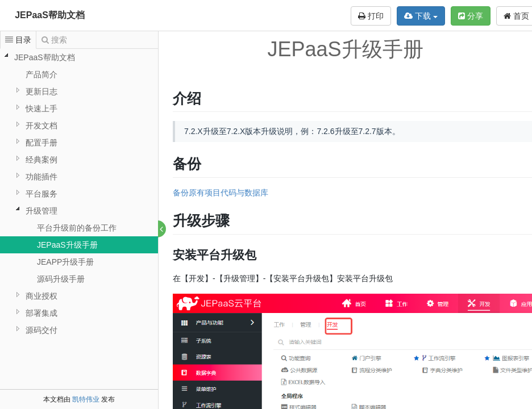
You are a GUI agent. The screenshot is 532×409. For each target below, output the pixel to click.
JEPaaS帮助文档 (50, 15)
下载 (421, 16)
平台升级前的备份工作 (77, 228)
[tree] (79, 194)
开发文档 (41, 126)
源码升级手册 (61, 279)
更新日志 (41, 91)
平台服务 (41, 194)
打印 (371, 16)
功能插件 (41, 177)
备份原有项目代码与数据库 (221, 193)
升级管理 (41, 211)
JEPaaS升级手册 (67, 245)
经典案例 (41, 160)
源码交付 (41, 330)
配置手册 (41, 143)
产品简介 (41, 74)
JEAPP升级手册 (65, 262)
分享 (471, 16)
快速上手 (41, 108)
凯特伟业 (86, 399)
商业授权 (41, 296)
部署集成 (41, 313)
